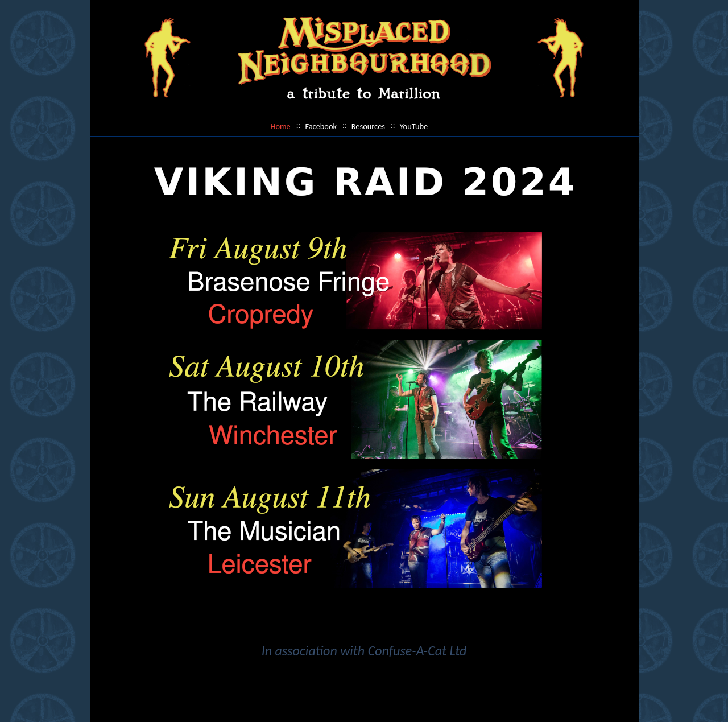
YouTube (414, 126)
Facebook (321, 126)
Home (281, 126)
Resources (368, 126)
